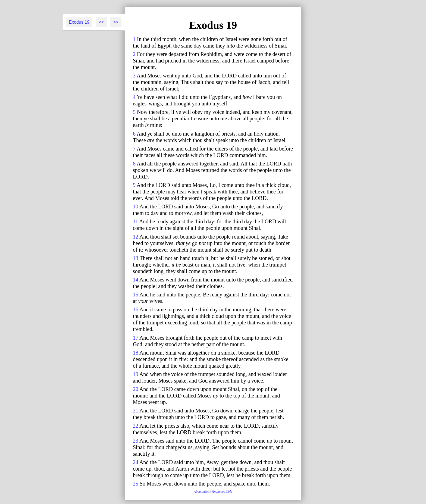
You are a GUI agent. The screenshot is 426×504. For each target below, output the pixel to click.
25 (136, 484)
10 (136, 206)
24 (136, 462)
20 (136, 389)
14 (136, 280)
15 (136, 295)
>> (116, 22)
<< (101, 22)
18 (136, 353)
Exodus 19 (79, 22)
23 (136, 441)
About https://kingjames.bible (213, 492)
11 (135, 221)
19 (136, 374)
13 (136, 258)
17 (136, 338)
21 (136, 411)
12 (136, 237)
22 (136, 426)
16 (136, 309)
